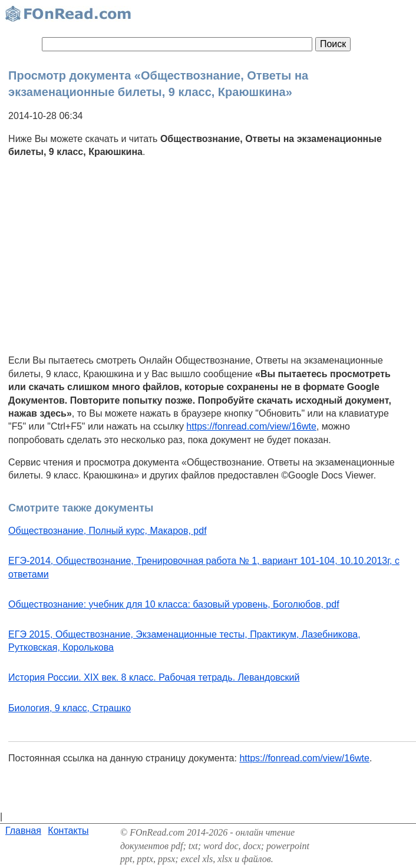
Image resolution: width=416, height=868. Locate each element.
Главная (23, 831)
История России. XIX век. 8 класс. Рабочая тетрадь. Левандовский (154, 677)
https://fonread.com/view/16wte (251, 426)
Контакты (68, 831)
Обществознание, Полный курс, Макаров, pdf (107, 531)
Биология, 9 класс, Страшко (70, 708)
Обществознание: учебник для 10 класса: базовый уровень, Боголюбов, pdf (174, 604)
